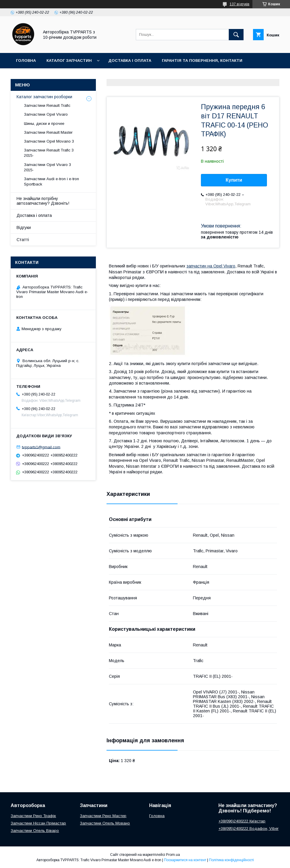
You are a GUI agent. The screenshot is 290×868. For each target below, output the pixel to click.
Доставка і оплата (130, 60)
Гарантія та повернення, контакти (202, 60)
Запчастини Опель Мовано (105, 823)
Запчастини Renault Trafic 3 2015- (49, 153)
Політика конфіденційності (231, 860)
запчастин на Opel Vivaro (211, 266)
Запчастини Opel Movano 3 (49, 141)
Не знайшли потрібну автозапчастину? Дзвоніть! (43, 201)
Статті (23, 240)
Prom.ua (173, 855)
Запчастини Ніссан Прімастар (38, 823)
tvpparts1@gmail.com (41, 447)
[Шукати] (236, 35)
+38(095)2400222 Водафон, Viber (248, 829)
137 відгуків (240, 4)
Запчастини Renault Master (48, 132)
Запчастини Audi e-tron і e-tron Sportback (51, 181)
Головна (26, 60)
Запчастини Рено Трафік (33, 816)
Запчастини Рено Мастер (103, 816)
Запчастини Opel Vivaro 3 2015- (47, 167)
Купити (234, 180)
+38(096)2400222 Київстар (242, 821)
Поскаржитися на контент (185, 860)
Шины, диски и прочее (44, 124)
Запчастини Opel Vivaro (46, 114)
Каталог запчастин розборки (44, 97)
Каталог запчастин (69, 60)
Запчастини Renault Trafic (47, 105)
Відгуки (24, 228)
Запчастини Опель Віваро (35, 831)
